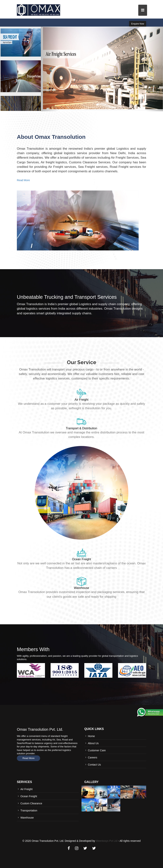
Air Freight (81, 400)
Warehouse (81, 588)
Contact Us (94, 765)
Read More (23, 180)
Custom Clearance (31, 803)
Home (91, 736)
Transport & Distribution (81, 428)
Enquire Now (138, 24)
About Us (93, 743)
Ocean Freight (81, 559)
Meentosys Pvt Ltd (107, 841)
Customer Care (97, 750)
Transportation (29, 810)
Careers (93, 757)
